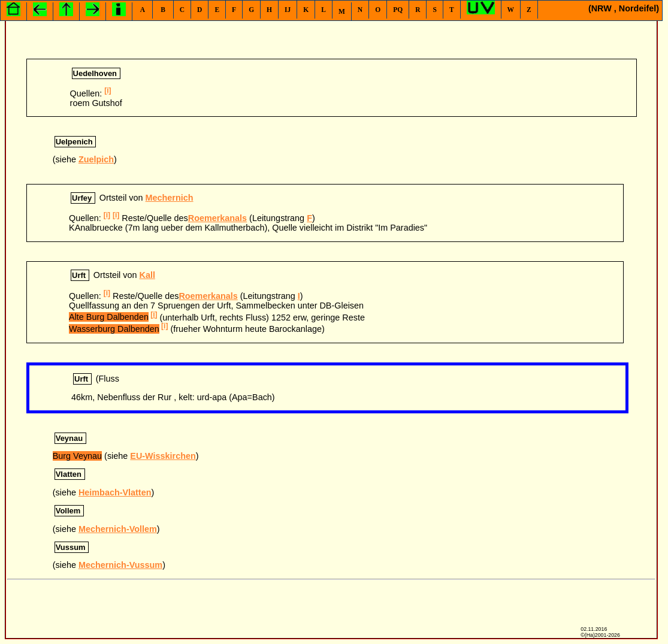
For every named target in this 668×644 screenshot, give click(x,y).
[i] (108, 90)
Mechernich (170, 198)
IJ (288, 10)
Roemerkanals (217, 218)
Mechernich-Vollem (118, 529)
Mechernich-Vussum (120, 565)
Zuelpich (96, 159)
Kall (147, 275)
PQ (398, 10)
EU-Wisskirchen (163, 456)
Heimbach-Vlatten (115, 492)
